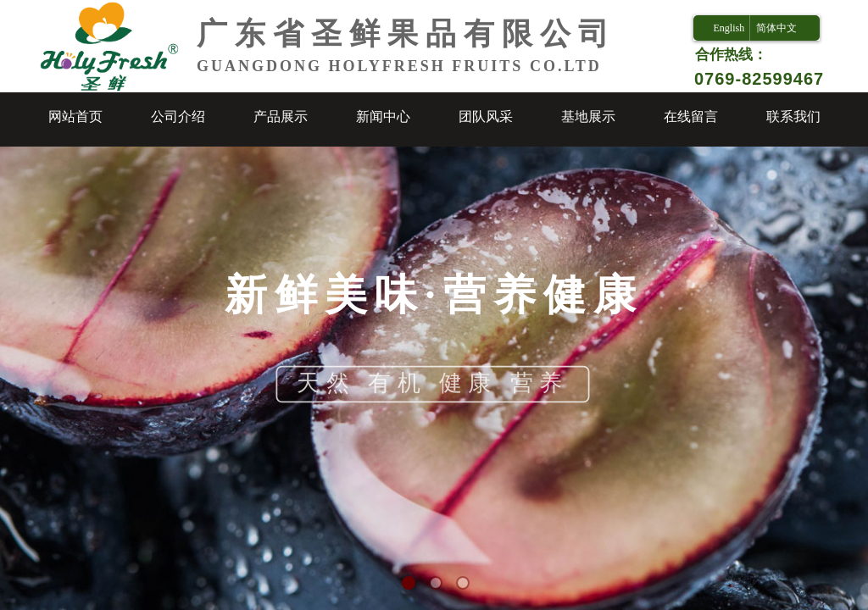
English (729, 28)
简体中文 (776, 28)
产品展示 (281, 116)
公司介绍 (178, 116)
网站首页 (75, 116)
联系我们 (793, 116)
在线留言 (691, 116)
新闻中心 (383, 116)
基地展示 (588, 116)
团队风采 (486, 116)
